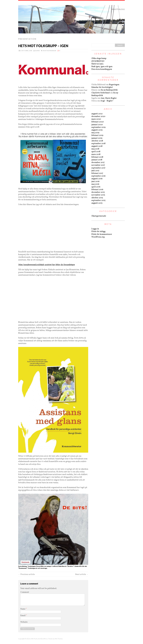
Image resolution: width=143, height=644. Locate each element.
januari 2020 (97, 125)
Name (23, 609)
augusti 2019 (97, 130)
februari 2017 (97, 173)
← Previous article (26, 574)
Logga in (95, 229)
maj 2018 (95, 149)
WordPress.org (98, 237)
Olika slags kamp (99, 58)
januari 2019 (97, 138)
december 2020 (98, 116)
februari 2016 (97, 190)
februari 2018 (97, 157)
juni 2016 (95, 182)
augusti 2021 (97, 114)
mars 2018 (96, 154)
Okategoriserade (49, 51)
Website (24, 622)
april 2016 (96, 187)
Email (23, 616)
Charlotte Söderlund (101, 93)
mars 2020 (96, 119)
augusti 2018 (97, 146)
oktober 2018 (97, 141)
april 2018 (96, 152)
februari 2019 (97, 135)
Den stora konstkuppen (102, 69)
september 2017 (98, 168)
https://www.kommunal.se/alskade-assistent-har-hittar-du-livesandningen (47, 265)
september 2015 (98, 200)
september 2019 (98, 127)
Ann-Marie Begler (109, 98)
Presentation (27, 39)
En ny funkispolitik (109, 90)
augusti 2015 (97, 203)
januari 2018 (97, 160)
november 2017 (98, 165)
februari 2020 (98, 122)
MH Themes (59, 639)
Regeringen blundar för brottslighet (105, 86)
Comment (25, 592)
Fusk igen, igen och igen (102, 67)
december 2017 (98, 163)
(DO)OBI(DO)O (98, 61)
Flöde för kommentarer (102, 234)
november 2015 (98, 195)
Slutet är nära (97, 64)
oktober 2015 (97, 198)
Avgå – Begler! (107, 101)
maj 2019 (95, 133)
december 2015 (98, 192)
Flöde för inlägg (98, 232)
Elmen (37, 51)
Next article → (82, 574)
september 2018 (98, 144)
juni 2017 (95, 171)
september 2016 (98, 176)
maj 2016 (95, 184)
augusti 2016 (97, 179)
